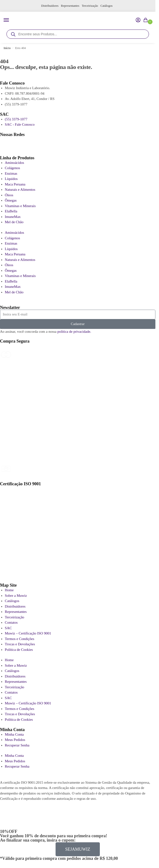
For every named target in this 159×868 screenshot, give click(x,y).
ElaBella (11, 211)
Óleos (9, 195)
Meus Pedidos (15, 740)
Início (7, 48)
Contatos (11, 622)
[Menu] (11, 20)
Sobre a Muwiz (16, 596)
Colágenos (12, 168)
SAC (8, 628)
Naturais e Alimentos (20, 190)
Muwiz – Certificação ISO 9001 (28, 633)
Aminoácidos (14, 163)
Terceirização (90, 6)
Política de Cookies (19, 650)
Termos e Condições (19, 639)
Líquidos (11, 179)
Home (9, 590)
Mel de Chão (14, 222)
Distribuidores (50, 6)
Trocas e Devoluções (20, 644)
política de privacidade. (74, 332)
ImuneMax (13, 217)
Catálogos (107, 6)
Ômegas (11, 200)
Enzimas (11, 173)
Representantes (70, 6)
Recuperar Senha (17, 745)
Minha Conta (14, 734)
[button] (146, 20)
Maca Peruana (15, 184)
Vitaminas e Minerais (20, 206)
